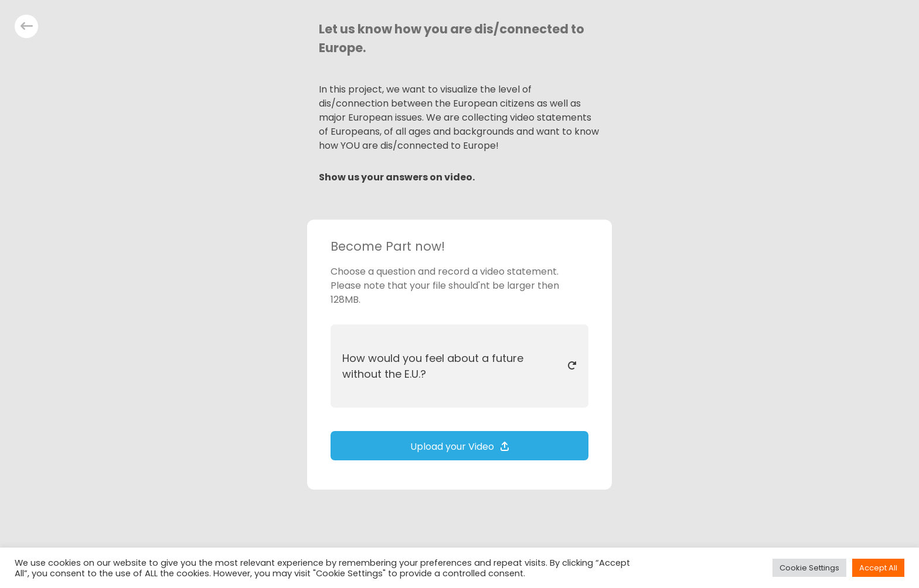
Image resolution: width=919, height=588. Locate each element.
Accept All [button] (878, 568)
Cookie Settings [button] (809, 568)
